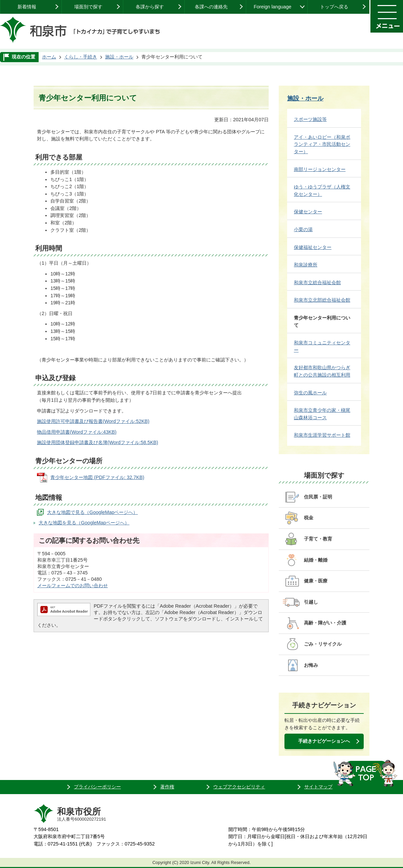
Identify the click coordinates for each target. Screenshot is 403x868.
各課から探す (150, 7)
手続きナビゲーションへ (324, 741)
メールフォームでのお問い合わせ (73, 585)
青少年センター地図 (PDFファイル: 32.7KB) (97, 477)
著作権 (167, 787)
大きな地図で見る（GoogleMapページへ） (92, 512)
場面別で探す (88, 7)
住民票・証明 (318, 497)
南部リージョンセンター (320, 169)
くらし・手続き (81, 57)
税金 (309, 518)
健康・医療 (316, 581)
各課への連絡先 (211, 7)
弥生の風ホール (310, 393)
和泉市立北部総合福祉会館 (322, 300)
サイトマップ (318, 787)
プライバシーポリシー (97, 787)
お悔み (311, 665)
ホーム (49, 57)
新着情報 (27, 7)
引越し (311, 602)
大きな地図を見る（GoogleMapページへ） (84, 523)
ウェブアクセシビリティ (239, 787)
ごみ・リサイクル (323, 644)
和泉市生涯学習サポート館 (322, 435)
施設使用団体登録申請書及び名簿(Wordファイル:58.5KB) (98, 442)
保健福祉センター (313, 247)
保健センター (308, 212)
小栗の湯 (303, 229)
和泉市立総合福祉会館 (317, 283)
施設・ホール (119, 57)
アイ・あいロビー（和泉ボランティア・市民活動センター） (322, 144)
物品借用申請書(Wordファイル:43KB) (77, 432)
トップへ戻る (334, 7)
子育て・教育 (318, 539)
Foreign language (272, 7)
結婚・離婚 (316, 560)
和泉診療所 (306, 265)
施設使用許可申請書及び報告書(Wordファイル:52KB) (93, 421)
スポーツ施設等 (310, 119)
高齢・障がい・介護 (325, 623)
